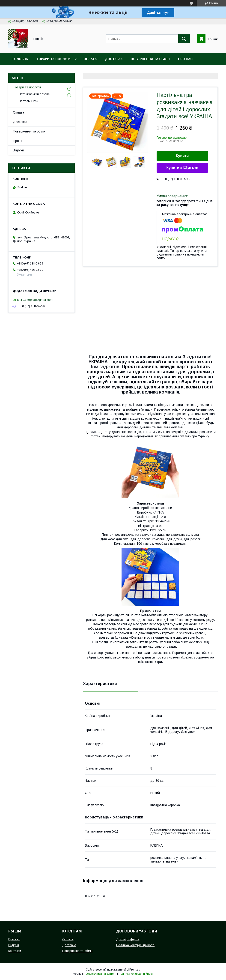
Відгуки (18, 150)
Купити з (182, 168)
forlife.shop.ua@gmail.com (35, 300)
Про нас (185, 59)
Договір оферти (128, 939)
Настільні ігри (28, 101)
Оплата (90, 59)
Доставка (114, 59)
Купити (182, 156)
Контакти (21, 71)
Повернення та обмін (150, 59)
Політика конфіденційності (135, 945)
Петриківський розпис (34, 94)
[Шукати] (184, 39)
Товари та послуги (53, 59)
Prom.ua (135, 970)
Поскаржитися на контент (100, 974)
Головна (20, 59)
